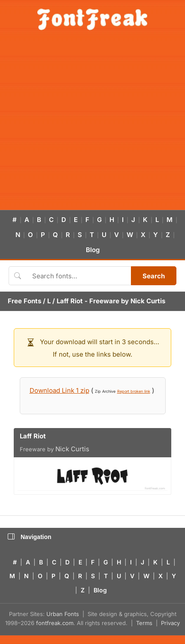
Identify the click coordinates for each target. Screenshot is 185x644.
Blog (93, 250)
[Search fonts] (79, 276)
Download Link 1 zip (59, 390)
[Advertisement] (80, 125)
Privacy (170, 623)
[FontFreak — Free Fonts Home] (92, 19)
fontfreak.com (55, 623)
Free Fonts (24, 301)
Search (154, 276)
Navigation (30, 537)
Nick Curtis (148, 301)
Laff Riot (70, 301)
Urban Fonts (63, 614)
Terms (144, 623)
